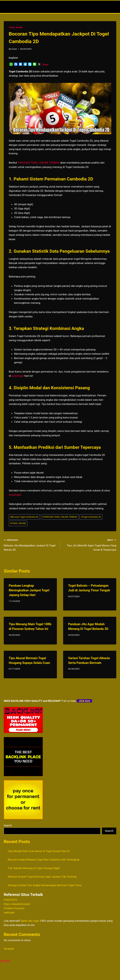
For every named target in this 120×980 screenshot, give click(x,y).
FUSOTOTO (10, 900)
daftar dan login (30, 921)
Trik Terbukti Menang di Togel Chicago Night (34, 868)
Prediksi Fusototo (14, 908)
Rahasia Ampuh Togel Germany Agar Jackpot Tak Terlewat (42, 877)
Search (8, 825)
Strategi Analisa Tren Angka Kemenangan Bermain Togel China (45, 885)
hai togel (5, 961)
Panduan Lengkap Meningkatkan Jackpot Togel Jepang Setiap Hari (29, 590)
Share (45, 65)
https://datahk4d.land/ (17, 904)
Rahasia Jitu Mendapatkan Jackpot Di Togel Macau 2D (31, 545)
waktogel (9, 912)
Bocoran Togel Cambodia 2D (24, 517)
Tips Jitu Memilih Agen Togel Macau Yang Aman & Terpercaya (89, 545)
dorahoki (9, 949)
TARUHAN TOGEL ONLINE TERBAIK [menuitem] (39, 163)
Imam (14, 49)
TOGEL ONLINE (16, 28)
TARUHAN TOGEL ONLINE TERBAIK (60, 517)
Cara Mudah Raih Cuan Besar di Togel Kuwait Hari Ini (39, 851)
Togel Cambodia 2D (91, 517)
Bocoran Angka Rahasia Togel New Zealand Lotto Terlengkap (44, 860)
